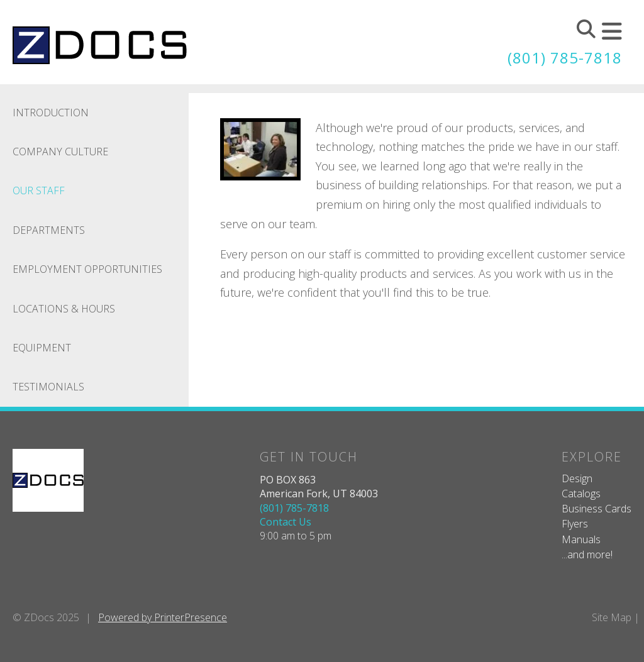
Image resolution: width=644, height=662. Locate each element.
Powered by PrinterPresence (163, 617)
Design (577, 478)
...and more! (587, 554)
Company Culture (60, 152)
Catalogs (581, 494)
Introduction (51, 113)
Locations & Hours (64, 309)
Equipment (42, 348)
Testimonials (48, 387)
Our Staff (39, 190)
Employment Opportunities (87, 269)
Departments (49, 230)
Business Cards (597, 509)
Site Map (612, 617)
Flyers (575, 524)
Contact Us (286, 522)
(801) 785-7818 (565, 58)
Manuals (581, 539)
